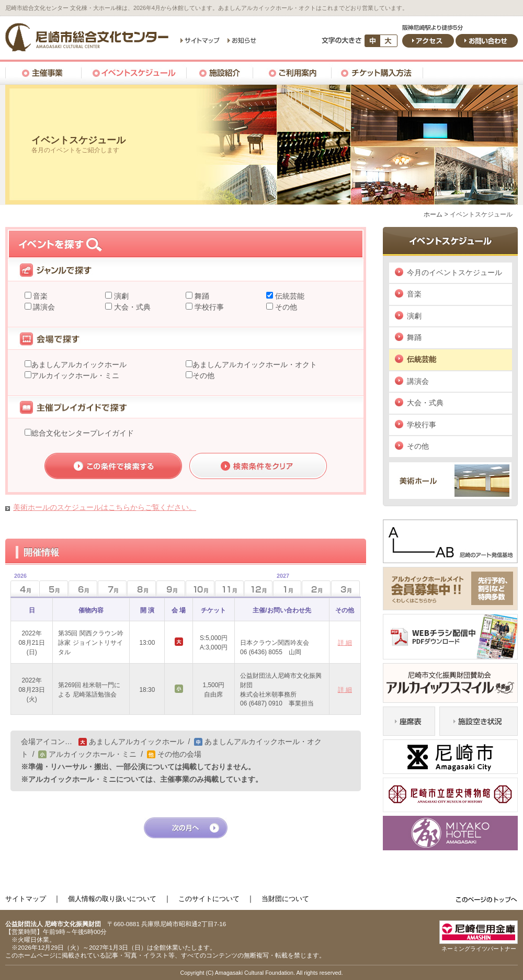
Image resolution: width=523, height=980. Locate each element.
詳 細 (345, 643)
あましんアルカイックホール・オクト (255, 364)
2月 (316, 589)
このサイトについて (209, 899)
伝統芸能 (289, 296)
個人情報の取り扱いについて (112, 899)
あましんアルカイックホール (79, 364)
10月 (200, 589)
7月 (112, 589)
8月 (141, 589)
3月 (345, 589)
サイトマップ (26, 899)
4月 (19, 585)
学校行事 (208, 307)
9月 (171, 589)
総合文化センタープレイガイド (83, 433)
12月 (259, 589)
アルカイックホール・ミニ (75, 375)
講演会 (43, 307)
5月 (54, 589)
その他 (285, 307)
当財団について (285, 899)
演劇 (120, 296)
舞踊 (201, 296)
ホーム (433, 214)
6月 (83, 589)
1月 (281, 585)
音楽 (40, 296)
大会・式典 (131, 307)
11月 (229, 589)
